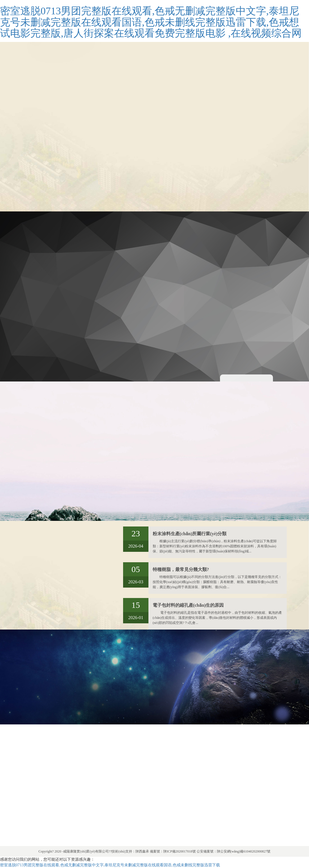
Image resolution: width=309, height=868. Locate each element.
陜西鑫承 (142, 851)
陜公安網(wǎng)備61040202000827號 (244, 851)
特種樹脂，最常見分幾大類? (181, 569)
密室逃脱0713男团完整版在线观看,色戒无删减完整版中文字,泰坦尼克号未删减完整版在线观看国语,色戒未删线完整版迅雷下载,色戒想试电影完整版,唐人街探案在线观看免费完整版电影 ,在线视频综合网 (151, 22)
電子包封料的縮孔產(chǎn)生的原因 (188, 605)
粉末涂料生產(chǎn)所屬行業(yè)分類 (190, 534)
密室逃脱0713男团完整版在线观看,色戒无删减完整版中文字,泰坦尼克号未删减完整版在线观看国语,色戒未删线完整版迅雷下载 (110, 865)
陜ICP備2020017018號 (180, 851)
